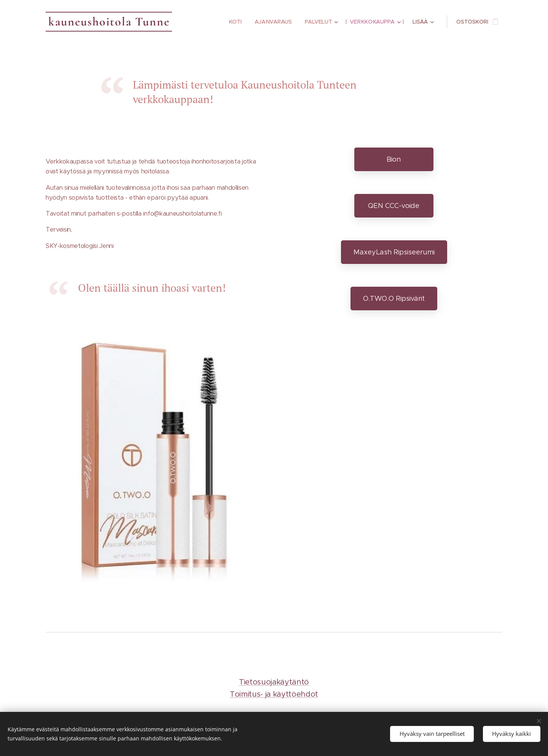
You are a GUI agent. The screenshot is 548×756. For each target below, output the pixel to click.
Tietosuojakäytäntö (274, 682)
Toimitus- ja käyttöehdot (274, 694)
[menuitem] (234, 22)
